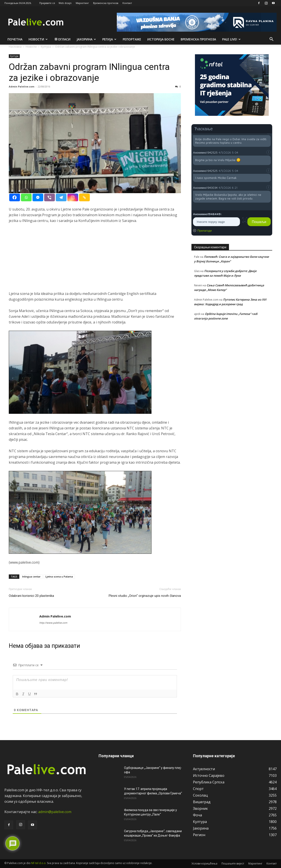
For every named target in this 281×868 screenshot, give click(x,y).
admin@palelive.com (55, 812)
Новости (38, 39)
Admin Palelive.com (22, 86)
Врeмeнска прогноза (198, 39)
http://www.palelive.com (53, 623)
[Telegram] (61, 197)
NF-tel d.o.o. (39, 863)
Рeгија (109, 39)
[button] (271, 40)
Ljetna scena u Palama (59, 577)
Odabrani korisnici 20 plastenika (31, 596)
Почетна (15, 39)
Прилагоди (204, 231)
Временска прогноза (106, 3)
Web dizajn (65, 3)
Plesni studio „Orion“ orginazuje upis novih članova (145, 596)
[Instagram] (73, 197)
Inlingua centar (31, 577)
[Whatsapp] (26, 197)
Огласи (62, 39)
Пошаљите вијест (233, 863)
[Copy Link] (84, 197)
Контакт (127, 3)
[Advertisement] (95, 260)
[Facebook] (15, 197)
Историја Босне (161, 39)
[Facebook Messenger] (38, 197)
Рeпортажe (132, 39)
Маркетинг (82, 3)
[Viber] (50, 197)
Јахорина (86, 39)
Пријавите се (47, 3)
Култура (14, 56)
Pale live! (231, 39)
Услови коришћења (204, 863)
